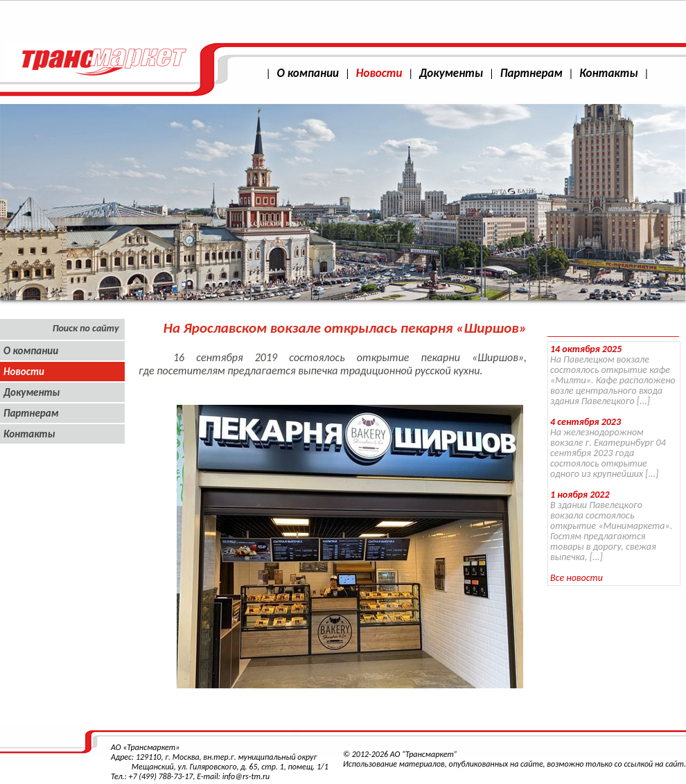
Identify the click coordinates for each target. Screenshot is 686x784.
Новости (379, 73)
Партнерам (531, 73)
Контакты (608, 73)
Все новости (577, 578)
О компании (308, 73)
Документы (451, 73)
